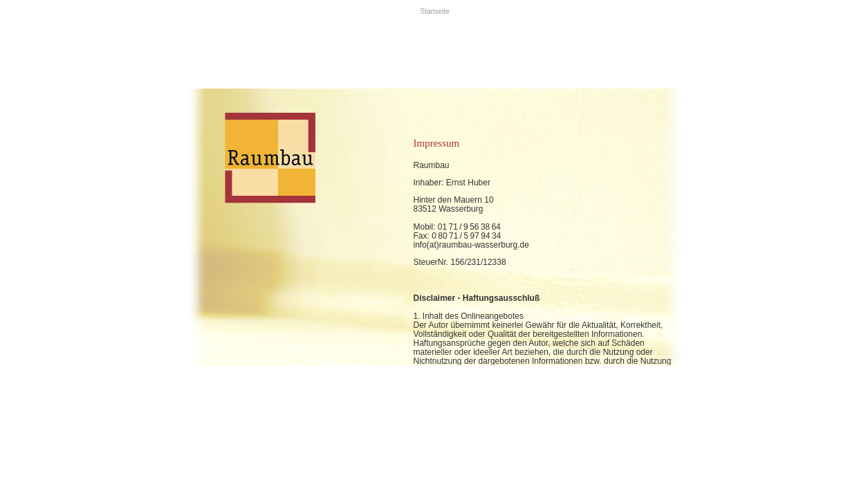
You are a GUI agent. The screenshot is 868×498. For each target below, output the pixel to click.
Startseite (435, 11)
